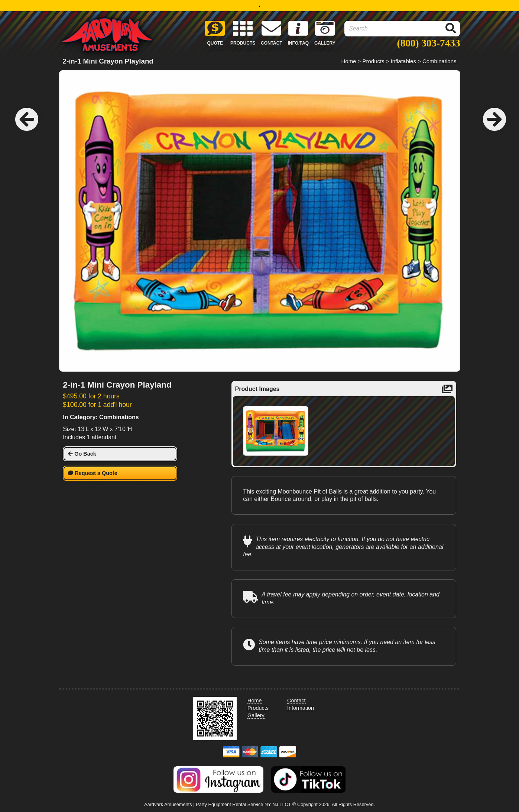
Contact (296, 701)
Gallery (256, 715)
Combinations (439, 61)
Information (301, 708)
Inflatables (403, 61)
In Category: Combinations (101, 417)
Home (349, 61)
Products (374, 61)
